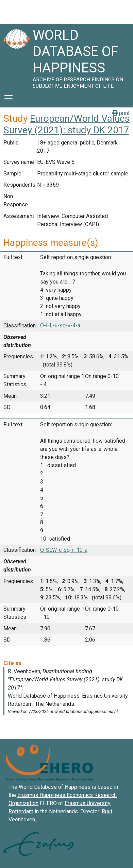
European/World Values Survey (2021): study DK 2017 (66, 124)
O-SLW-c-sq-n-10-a (64, 550)
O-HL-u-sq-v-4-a (60, 326)
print (121, 113)
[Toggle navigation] (9, 98)
